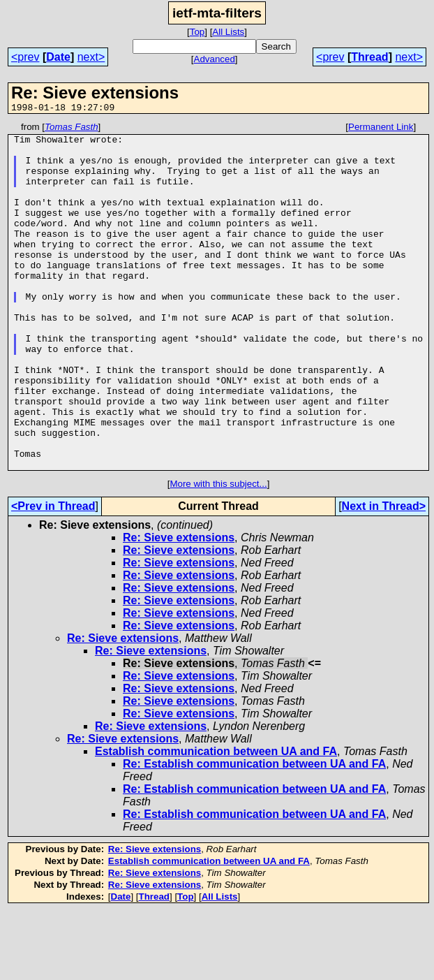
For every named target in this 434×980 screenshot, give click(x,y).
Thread (369, 57)
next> (91, 57)
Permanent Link (381, 129)
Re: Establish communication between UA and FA (254, 833)
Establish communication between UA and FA (216, 820)
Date (58, 57)
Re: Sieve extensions (179, 607)
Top (197, 32)
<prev (25, 57)
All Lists (228, 32)
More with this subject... (218, 553)
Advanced (215, 59)
